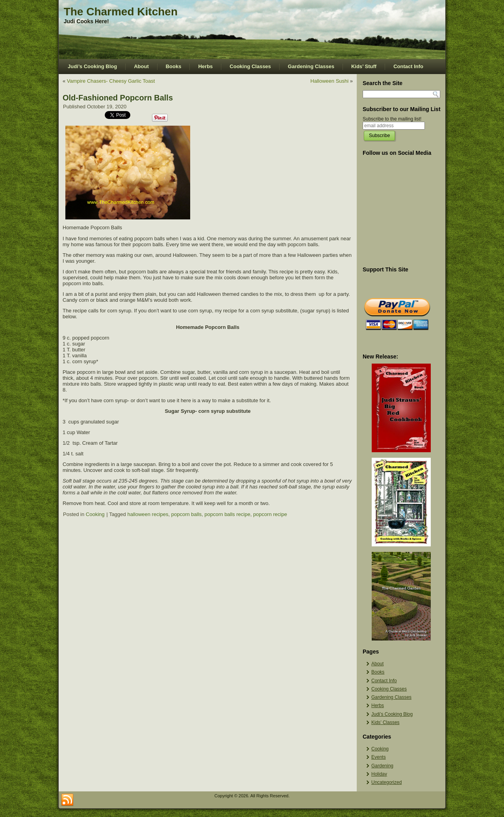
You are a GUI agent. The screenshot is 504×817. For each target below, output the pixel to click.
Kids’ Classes (385, 722)
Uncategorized (386, 782)
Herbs (205, 66)
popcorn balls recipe (227, 514)
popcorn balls (186, 514)
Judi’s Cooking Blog (92, 66)
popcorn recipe (270, 514)
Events (379, 757)
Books (174, 66)
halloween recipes (148, 514)
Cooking (95, 514)
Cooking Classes (250, 66)
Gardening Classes (311, 66)
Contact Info (408, 66)
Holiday (379, 774)
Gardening (382, 766)
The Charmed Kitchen (121, 12)
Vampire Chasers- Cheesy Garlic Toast (111, 81)
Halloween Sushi (329, 81)
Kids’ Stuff (364, 66)
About (141, 66)
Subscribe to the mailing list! (392, 119)
